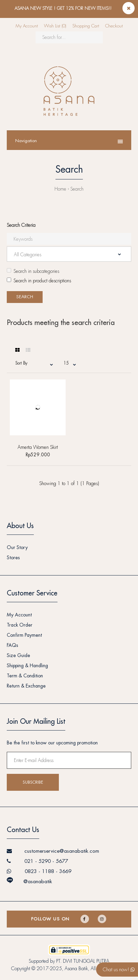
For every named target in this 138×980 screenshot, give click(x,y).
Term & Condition (25, 676)
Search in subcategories (33, 271)
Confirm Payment (24, 635)
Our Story (17, 547)
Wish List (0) (55, 26)
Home (60, 189)
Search (77, 189)
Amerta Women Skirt (38, 447)
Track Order (20, 625)
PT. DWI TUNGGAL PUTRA (83, 961)
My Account (27, 26)
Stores (13, 558)
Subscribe (33, 782)
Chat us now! (119, 970)
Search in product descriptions (39, 280)
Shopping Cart (86, 26)
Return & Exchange (26, 686)
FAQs (13, 645)
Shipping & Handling (27, 666)
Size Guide (18, 655)
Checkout (114, 26)
